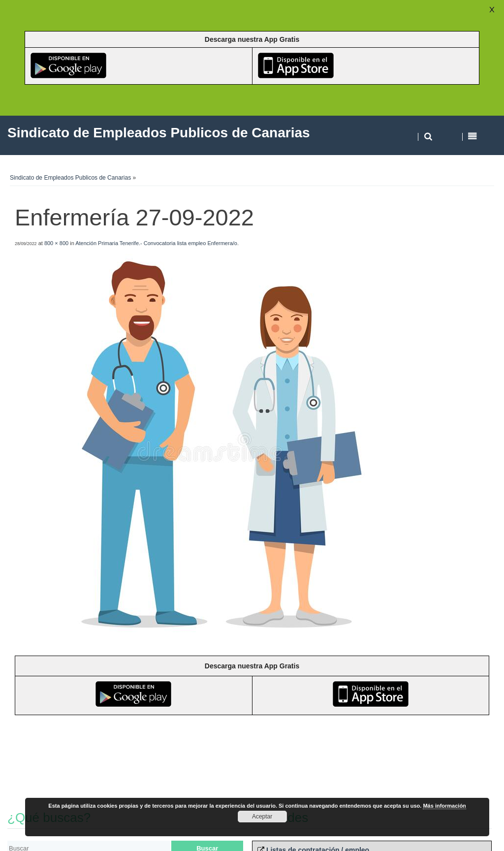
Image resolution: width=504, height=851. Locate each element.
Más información (444, 806)
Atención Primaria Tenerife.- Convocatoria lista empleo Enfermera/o (156, 243)
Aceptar (262, 817)
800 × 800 (56, 243)
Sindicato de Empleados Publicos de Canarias (70, 178)
